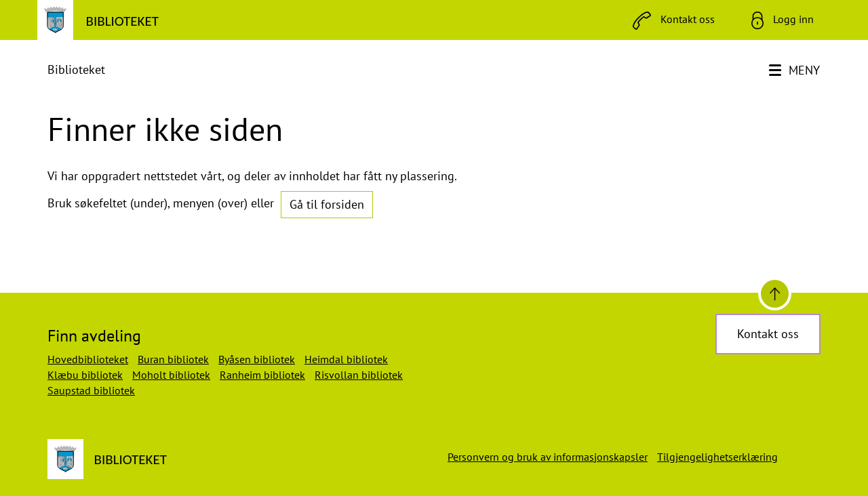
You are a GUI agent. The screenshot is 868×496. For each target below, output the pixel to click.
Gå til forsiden (327, 204)
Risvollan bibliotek (359, 375)
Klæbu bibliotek (85, 375)
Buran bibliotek (173, 359)
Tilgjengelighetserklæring (717, 457)
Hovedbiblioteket (88, 359)
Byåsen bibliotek (257, 359)
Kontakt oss (768, 334)
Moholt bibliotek (171, 375)
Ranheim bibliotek (262, 375)
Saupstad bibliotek (91, 390)
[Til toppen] (775, 294)
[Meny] (796, 70)
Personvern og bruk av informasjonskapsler (548, 457)
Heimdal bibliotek (346, 359)
